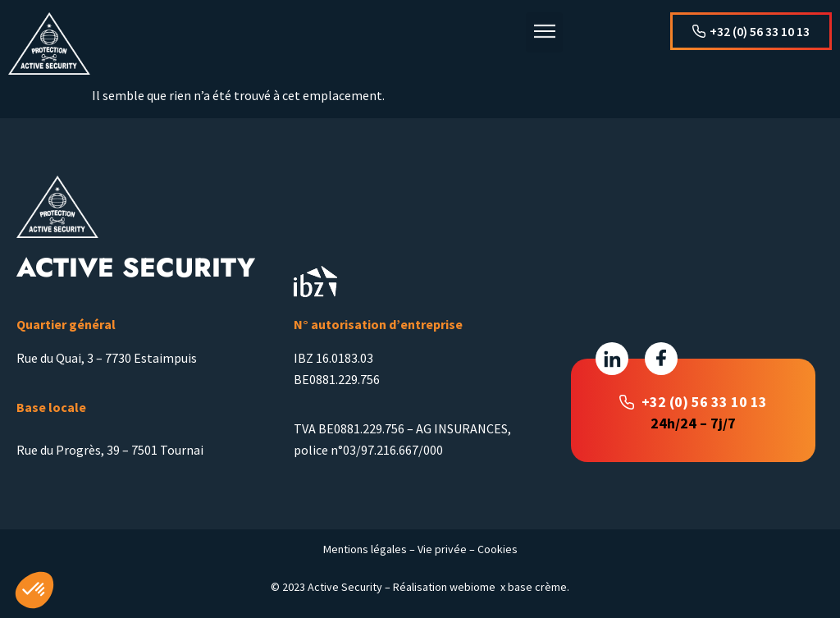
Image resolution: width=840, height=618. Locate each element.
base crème (537, 587)
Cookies (498, 549)
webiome (472, 587)
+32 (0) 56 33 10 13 (704, 402)
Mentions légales (365, 549)
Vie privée (442, 549)
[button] (544, 32)
